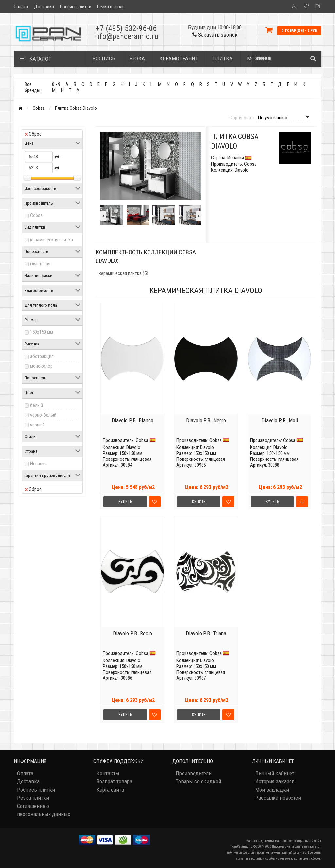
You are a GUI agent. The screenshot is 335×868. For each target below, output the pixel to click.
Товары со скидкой (198, 781)
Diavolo (133, 447)
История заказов (275, 781)
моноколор (41, 366)
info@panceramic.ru (126, 36)
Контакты (108, 773)
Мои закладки (272, 790)
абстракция (42, 356)
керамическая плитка (52, 240)
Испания (38, 464)
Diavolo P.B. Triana (206, 633)
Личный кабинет (275, 773)
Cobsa (39, 108)
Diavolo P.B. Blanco (132, 420)
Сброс (33, 134)
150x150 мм (42, 332)
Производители (194, 773)
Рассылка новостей (278, 798)
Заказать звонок (215, 35)
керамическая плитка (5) (123, 273)
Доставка (44, 7)
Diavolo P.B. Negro (206, 420)
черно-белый (43, 415)
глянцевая (40, 264)
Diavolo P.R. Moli (280, 420)
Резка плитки (110, 7)
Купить (125, 502)
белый (36, 405)
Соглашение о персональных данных (44, 810)
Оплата (21, 7)
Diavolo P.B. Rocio (132, 633)
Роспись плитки (76, 7)
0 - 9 (56, 84)
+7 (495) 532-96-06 (126, 28)
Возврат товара (114, 781)
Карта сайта (110, 790)
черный (37, 425)
